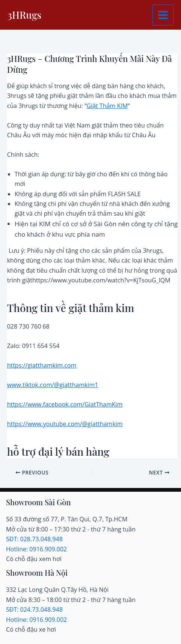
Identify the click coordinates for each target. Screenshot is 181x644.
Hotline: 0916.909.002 (36, 549)
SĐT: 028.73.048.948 (34, 539)
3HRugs (24, 15)
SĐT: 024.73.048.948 (34, 609)
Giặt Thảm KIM (107, 106)
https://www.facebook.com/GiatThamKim (65, 404)
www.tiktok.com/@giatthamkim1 (53, 385)
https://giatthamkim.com (42, 365)
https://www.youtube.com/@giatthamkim (65, 424)
